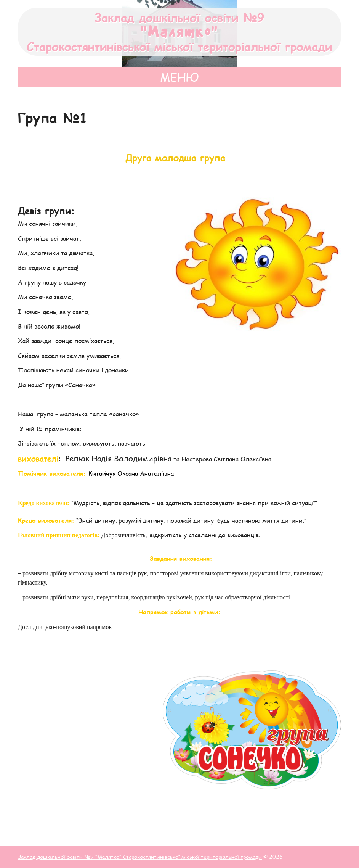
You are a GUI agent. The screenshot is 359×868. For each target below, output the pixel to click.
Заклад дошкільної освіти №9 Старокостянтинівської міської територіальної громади (179, 32)
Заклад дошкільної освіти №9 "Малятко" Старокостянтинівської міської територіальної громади (140, 857)
